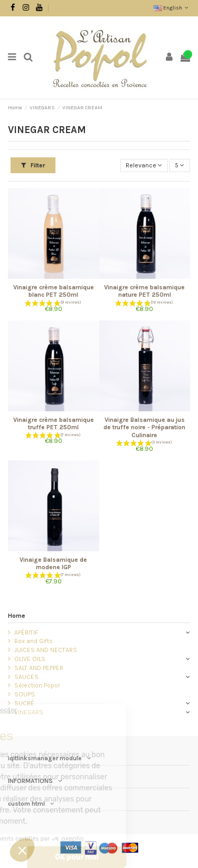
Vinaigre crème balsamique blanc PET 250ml (54, 291)
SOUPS (25, 694)
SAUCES (26, 677)
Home (17, 616)
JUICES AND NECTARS (46, 650)
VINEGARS (29, 712)
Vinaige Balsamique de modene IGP (53, 563)
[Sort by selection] (144, 166)
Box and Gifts (34, 641)
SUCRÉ (24, 703)
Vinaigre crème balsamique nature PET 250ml (144, 291)
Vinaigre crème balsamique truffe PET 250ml (54, 423)
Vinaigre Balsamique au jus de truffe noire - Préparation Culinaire (144, 427)
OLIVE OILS (30, 659)
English (172, 8)
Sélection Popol (37, 685)
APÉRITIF (26, 633)
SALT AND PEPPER (39, 668)
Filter (33, 165)
